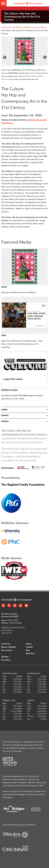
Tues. (5, 679)
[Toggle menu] (3, 3)
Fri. (4, 687)
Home (4, 27)
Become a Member (9, 647)
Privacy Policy (7, 630)
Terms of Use (6, 633)
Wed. (5, 682)
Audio (4, 410)
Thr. (4, 684)
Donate (29, 644)
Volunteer (5, 657)
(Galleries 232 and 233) (37, 120)
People (5, 421)
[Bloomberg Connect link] (3, 605)
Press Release (7, 123)
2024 (43, 27)
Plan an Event (7, 650)
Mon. (5, 676)
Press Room (6, 660)
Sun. (4, 692)
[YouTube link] (26, 605)
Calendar (29, 647)
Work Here (30, 654)
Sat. (4, 689)
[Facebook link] (9, 605)
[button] (5, 57)
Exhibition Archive (31, 27)
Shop (28, 650)
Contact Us (6, 644)
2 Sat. (30, 716)
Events (5, 416)
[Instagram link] (15, 605)
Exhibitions (17, 27)
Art (10, 27)
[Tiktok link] (21, 605)
